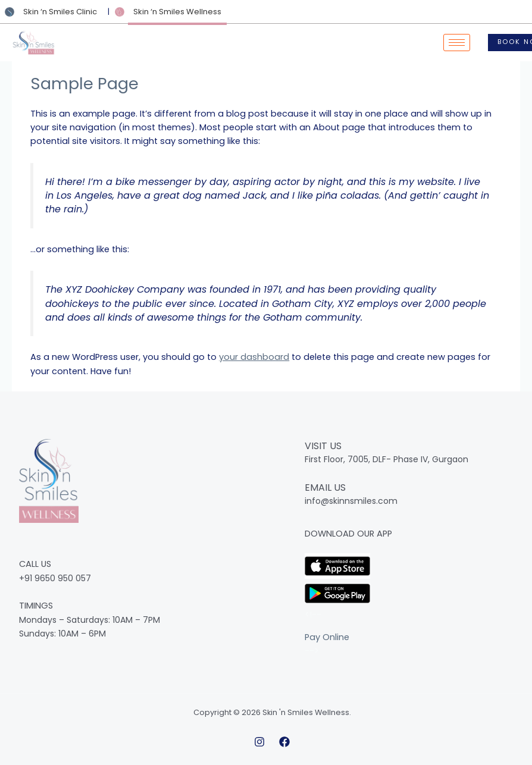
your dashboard (254, 357)
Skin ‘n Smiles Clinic (60, 12)
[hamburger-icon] (457, 43)
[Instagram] (259, 742)
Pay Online (327, 637)
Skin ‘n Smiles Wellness (177, 12)
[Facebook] (284, 742)
